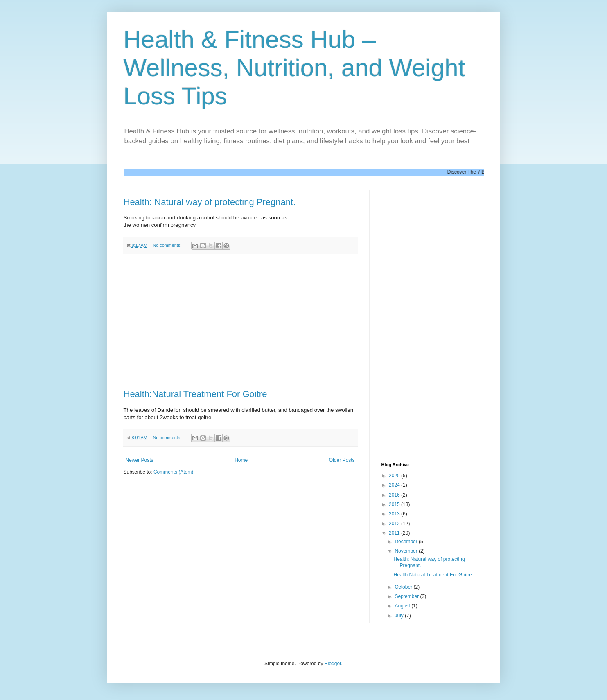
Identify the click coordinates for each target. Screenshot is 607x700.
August (403, 606)
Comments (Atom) (173, 472)
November (407, 551)
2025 (395, 476)
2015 (395, 504)
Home (241, 460)
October (404, 587)
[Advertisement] (240, 322)
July (400, 616)
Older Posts (342, 460)
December (407, 542)
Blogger (333, 664)
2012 (395, 524)
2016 (395, 495)
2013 (395, 514)
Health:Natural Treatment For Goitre (195, 394)
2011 (395, 533)
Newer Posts (140, 460)
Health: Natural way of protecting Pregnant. (210, 202)
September (407, 596)
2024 (395, 485)
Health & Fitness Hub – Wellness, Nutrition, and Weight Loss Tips (294, 68)
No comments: (168, 245)
